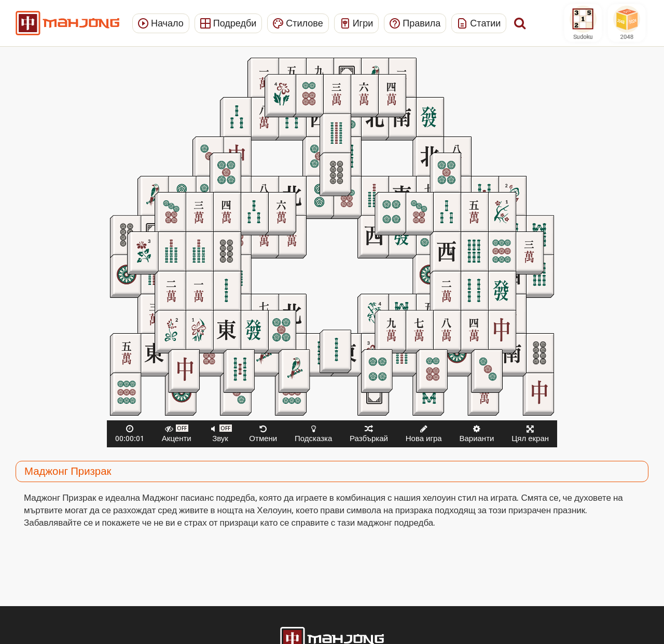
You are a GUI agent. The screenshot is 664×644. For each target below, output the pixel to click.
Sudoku (583, 23)
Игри (357, 23)
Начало (161, 23)
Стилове (298, 23)
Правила (415, 23)
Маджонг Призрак (68, 471)
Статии (479, 23)
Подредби (229, 23)
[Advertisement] (59, 215)
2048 (627, 23)
